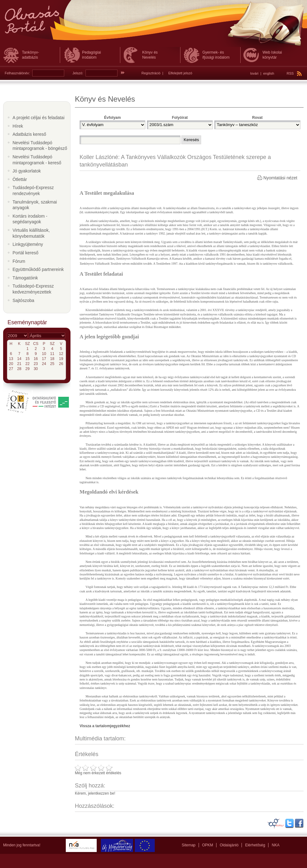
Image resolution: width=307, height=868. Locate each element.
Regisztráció (151, 73)
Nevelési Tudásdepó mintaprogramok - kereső (37, 160)
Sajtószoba (23, 300)
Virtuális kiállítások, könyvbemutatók (31, 233)
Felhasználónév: (17, 73)
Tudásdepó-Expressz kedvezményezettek (33, 289)
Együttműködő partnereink (38, 269)
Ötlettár (20, 179)
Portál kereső (25, 253)
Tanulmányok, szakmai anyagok (35, 205)
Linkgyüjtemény (28, 244)
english (269, 73)
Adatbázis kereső (29, 134)
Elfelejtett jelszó (180, 73)
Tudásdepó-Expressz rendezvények (33, 191)
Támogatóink (25, 278)
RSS (294, 73)
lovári (254, 73)
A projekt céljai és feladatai (39, 118)
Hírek (18, 126)
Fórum (19, 261)
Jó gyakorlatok (27, 171)
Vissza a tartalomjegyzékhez (105, 726)
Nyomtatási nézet (280, 178)
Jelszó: (78, 73)
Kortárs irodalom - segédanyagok (30, 219)
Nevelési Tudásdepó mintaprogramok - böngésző (40, 146)
